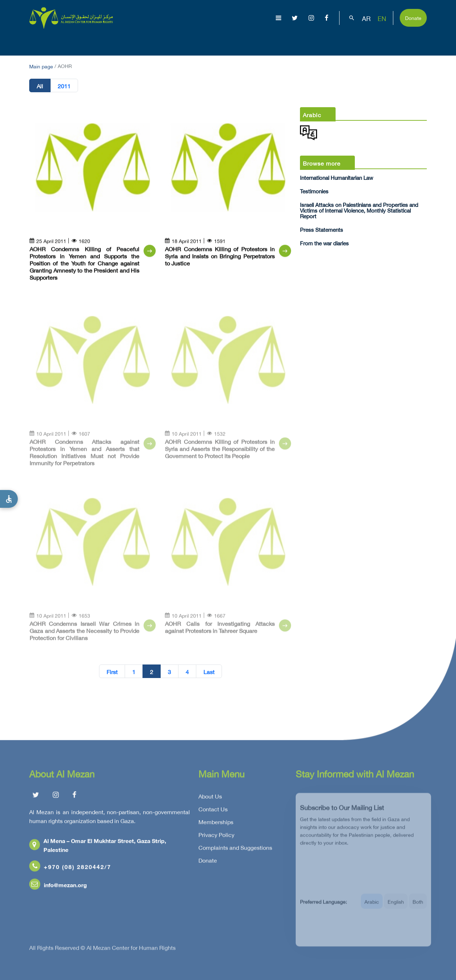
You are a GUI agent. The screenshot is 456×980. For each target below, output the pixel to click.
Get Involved (425, 41)
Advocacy (317, 41)
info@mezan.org (58, 887)
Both (418, 907)
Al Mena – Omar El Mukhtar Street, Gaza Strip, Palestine (98, 847)
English (396, 907)
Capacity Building (369, 41)
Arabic (372, 907)
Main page (41, 66)
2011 (64, 86)
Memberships (216, 824)
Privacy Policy (216, 837)
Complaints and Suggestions (235, 850)
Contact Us (213, 811)
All (40, 86)
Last (209, 672)
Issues (231, 41)
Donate (413, 17)
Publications (272, 41)
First (112, 672)
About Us (148, 41)
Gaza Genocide (191, 41)
